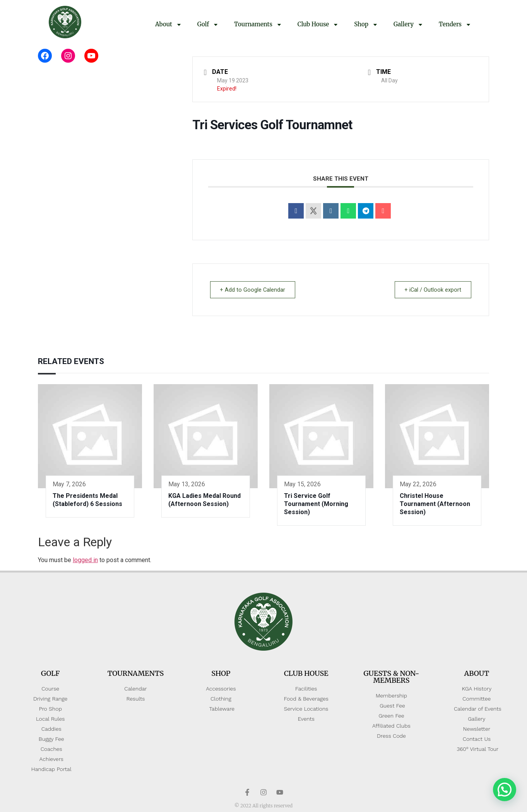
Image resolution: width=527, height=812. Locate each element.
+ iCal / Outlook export (431, 290)
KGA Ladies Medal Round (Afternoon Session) (204, 500)
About (169, 25)
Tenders (455, 25)
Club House (318, 25)
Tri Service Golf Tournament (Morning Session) (316, 504)
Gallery (408, 25)
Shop (366, 25)
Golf (208, 25)
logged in (85, 560)
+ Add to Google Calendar (254, 290)
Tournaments (258, 25)
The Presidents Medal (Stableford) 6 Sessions (87, 500)
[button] (505, 790)
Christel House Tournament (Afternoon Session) (435, 504)
